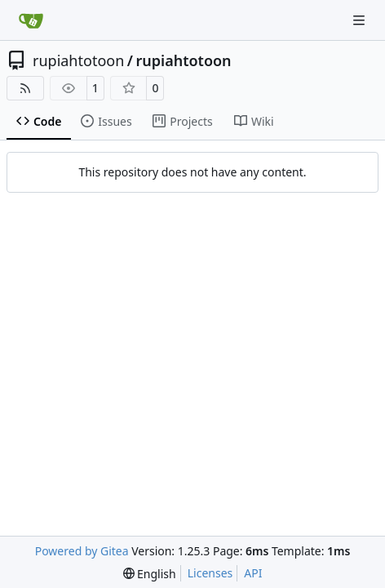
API (253, 573)
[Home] (31, 20)
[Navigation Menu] (361, 20)
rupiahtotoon (78, 60)
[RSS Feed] (25, 88)
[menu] (150, 574)
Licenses (210, 573)
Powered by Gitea (82, 551)
